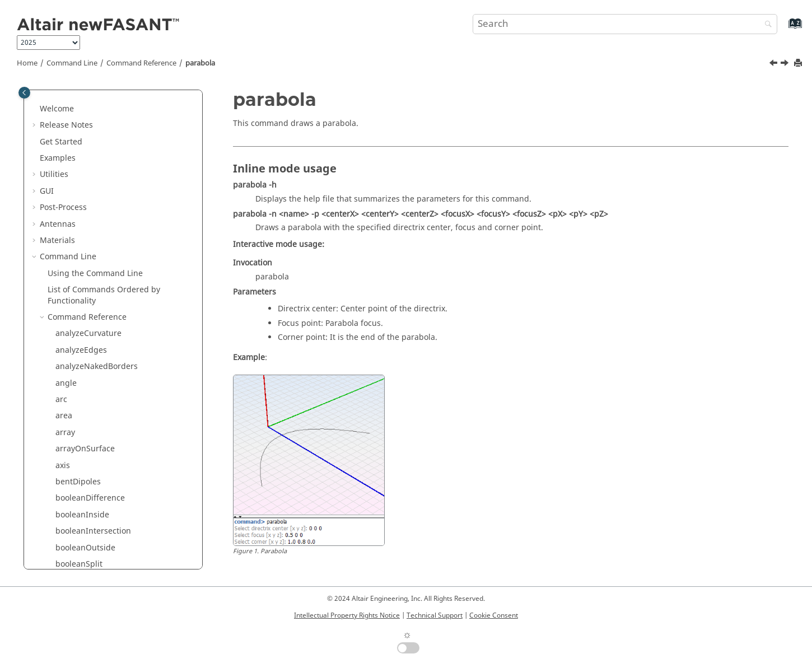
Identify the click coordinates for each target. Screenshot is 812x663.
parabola (200, 63)
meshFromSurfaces (92, 163)
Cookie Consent (494, 615)
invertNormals (82, 97)
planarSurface (82, 311)
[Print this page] (799, 64)
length (68, 113)
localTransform (84, 146)
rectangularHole (86, 508)
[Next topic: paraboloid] (786, 64)
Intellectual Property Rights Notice (347, 615)
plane (66, 327)
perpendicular (82, 277)
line (62, 130)
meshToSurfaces (87, 179)
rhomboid (74, 557)
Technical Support (435, 615)
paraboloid (76, 261)
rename (70, 524)
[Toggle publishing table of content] (24, 93)
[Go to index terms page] (783, 29)
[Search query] (625, 24)
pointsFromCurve (88, 377)
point (65, 344)
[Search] (766, 25)
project (69, 442)
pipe (64, 294)
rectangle (73, 492)
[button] (51, 97)
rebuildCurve (80, 459)
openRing (74, 228)
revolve (69, 541)
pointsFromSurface (91, 410)
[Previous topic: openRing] (774, 64)
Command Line (72, 63)
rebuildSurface (83, 475)
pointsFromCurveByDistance (108, 393)
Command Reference (141, 63)
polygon (71, 426)
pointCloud (76, 360)
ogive (66, 212)
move (66, 196)
